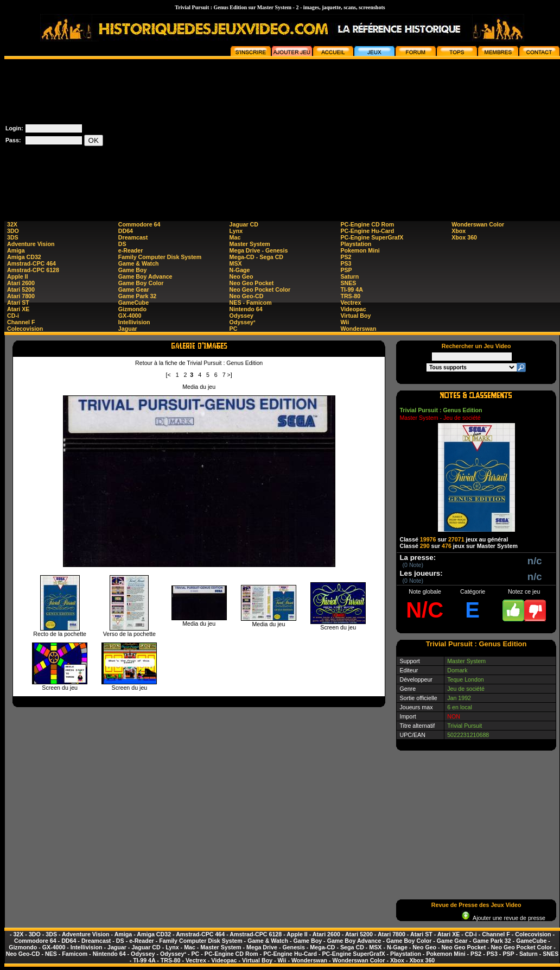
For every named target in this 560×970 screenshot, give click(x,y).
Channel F (21, 322)
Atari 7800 (21, 296)
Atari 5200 (21, 289)
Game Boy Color (141, 283)
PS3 (346, 263)
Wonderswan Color (478, 224)
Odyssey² (243, 322)
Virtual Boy (355, 316)
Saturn (349, 276)
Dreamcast (133, 237)
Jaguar (128, 329)
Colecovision (25, 329)
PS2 (346, 257)
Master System (250, 244)
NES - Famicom (251, 303)
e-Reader (131, 250)
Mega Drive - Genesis (259, 250)
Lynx (236, 231)
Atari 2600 (21, 283)
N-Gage (240, 270)
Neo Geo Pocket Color (260, 289)
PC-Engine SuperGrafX (372, 237)
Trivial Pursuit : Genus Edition (441, 410)
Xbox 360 (464, 237)
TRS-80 (350, 296)
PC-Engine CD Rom (367, 224)
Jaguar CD (244, 224)
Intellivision (134, 322)
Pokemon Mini (360, 250)
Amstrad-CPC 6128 (33, 270)
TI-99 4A (351, 289)
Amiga (16, 250)
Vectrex (351, 303)
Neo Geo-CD (247, 296)
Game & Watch (139, 263)
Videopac (353, 309)
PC (234, 329)
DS (122, 244)
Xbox (459, 231)
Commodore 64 (139, 224)
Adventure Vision (31, 244)
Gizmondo (132, 309)
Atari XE (18, 309)
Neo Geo (241, 276)
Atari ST (18, 303)
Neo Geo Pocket (252, 283)
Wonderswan (358, 329)
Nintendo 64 (246, 309)
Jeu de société (466, 689)
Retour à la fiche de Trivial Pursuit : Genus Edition (199, 363)
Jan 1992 (459, 698)
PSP (346, 270)
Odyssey (241, 316)
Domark (457, 670)
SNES (348, 283)
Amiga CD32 (24, 257)
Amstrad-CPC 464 (31, 263)
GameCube (133, 303)
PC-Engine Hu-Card (367, 231)
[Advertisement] (434, 135)
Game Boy (133, 270)
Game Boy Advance (145, 276)
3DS (13, 237)
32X (12, 224)
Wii (345, 322)
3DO (13, 231)
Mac (235, 237)
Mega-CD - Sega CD (256, 257)
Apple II (17, 276)
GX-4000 (130, 316)
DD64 (126, 231)
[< (168, 375)
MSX (236, 263)
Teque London (466, 679)
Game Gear (134, 289)
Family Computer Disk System (160, 257)
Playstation (356, 244)
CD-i (13, 316)
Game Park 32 (138, 296)
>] (230, 375)
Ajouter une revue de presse (504, 918)
